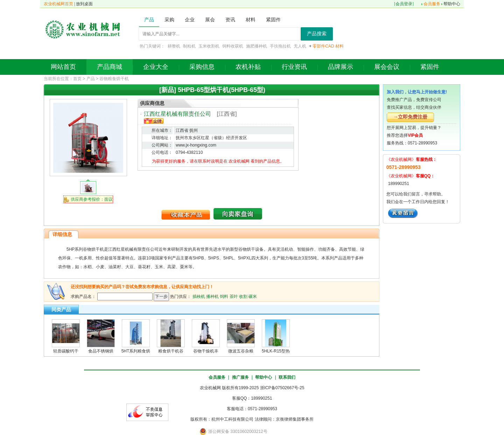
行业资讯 (294, 67)
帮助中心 (452, 4)
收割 (243, 296)
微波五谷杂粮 (241, 351)
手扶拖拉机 (280, 46)
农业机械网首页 (58, 4)
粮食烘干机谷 (171, 351)
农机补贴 (248, 67)
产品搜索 (317, 34)
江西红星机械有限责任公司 (177, 114)
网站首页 (63, 67)
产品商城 (110, 67)
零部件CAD (323, 46)
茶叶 (234, 296)
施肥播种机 (257, 46)
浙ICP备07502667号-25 (282, 388)
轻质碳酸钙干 (66, 351)
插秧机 (199, 296)
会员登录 (404, 4)
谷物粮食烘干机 (114, 79)
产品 (91, 79)
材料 (339, 46)
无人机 (300, 46)
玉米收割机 (209, 46)
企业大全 (156, 67)
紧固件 (430, 67)
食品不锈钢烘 (101, 351)
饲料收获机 (233, 46)
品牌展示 (341, 67)
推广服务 (240, 377)
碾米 (253, 296)
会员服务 (432, 4)
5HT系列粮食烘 (136, 351)
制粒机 (189, 46)
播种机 (212, 296)
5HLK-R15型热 (276, 351)
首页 (77, 79)
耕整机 (174, 46)
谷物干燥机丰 (206, 351)
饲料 (224, 296)
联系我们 (287, 377)
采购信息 (202, 67)
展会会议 (387, 67)
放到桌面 (84, 4)
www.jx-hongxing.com (196, 145)
